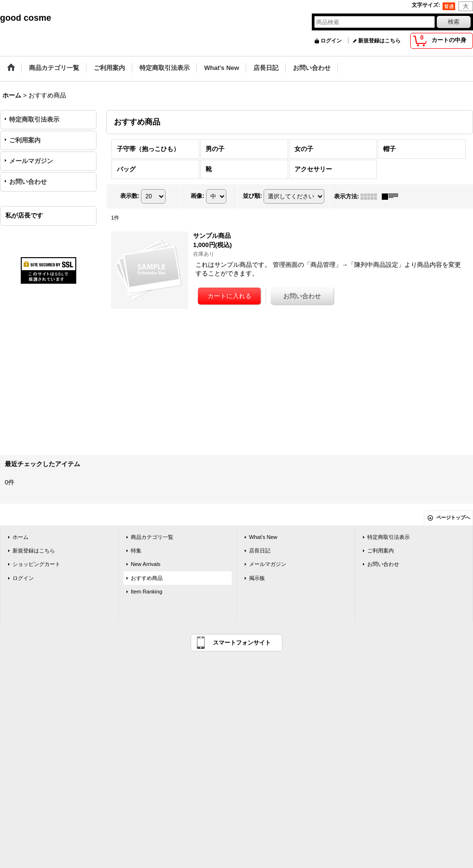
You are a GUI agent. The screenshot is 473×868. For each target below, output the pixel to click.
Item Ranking (146, 592)
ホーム (21, 537)
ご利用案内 (25, 140)
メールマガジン (31, 161)
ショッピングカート (36, 564)
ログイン (331, 41)
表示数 (130, 196)
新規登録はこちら (379, 41)
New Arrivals (146, 564)
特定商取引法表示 (34, 119)
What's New (263, 537)
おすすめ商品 (147, 578)
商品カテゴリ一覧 (152, 537)
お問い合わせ (28, 182)
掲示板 (257, 578)
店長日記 (260, 551)
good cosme (26, 18)
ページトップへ (453, 517)
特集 (136, 551)
